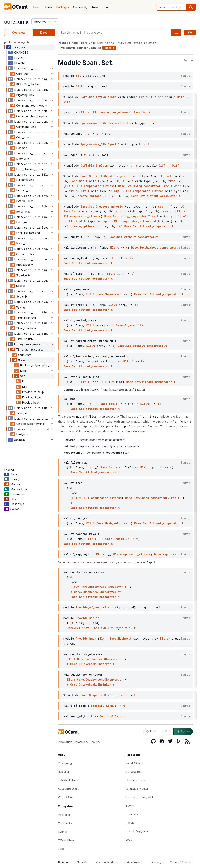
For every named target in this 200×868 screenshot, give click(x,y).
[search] (191, 7)
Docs (44, 33)
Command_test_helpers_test (33, 116)
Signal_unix (23, 275)
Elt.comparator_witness (111, 112)
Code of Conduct (181, 862)
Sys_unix (22, 296)
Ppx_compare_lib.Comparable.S (104, 123)
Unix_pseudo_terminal (30, 424)
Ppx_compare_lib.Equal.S (100, 144)
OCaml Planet (67, 840)
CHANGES (21, 53)
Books (130, 806)
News (96, 7)
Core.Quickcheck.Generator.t (104, 587)
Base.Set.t (142, 112)
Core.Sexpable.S (93, 695)
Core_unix (23, 74)
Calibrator (25, 355)
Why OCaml (66, 797)
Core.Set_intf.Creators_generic (106, 176)
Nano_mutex (25, 243)
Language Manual (137, 789)
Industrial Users (68, 780)
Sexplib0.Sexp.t (104, 706)
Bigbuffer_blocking (28, 84)
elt (71, 191)
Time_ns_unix (25, 339)
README (20, 63)
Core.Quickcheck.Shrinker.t (99, 679)
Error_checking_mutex (31, 169)
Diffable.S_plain (94, 165)
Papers (130, 823)
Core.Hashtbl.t (117, 539)
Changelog (65, 763)
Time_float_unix (26, 318)
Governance (135, 862)
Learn (37, 7)
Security (83, 862)
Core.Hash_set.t (109, 523)
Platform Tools (135, 780)
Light (151, 731)
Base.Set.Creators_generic (102, 206)
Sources (20, 440)
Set (23, 376)
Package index (68, 43)
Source (188, 60)
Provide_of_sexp (33, 392)
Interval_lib (23, 190)
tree (172, 181)
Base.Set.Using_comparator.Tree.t (145, 186)
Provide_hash (31, 403)
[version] (45, 22)
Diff (25, 387)
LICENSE (20, 58)
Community (80, 7)
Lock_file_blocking (28, 233)
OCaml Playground (137, 831)
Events (63, 832)
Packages (63, 7)
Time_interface (26, 328)
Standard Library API (139, 797)
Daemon (22, 148)
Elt (24, 381)
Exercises (132, 814)
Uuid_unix (22, 434)
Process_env (25, 265)
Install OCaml (134, 763)
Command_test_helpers (32, 106)
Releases (64, 772)
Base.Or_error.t (129, 325)
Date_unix (23, 159)
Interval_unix (24, 201)
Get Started (133, 772)
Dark (166, 731)
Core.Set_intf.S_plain (98, 97)
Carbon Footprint (108, 862)
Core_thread (24, 137)
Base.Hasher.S (121, 638)
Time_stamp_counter (30, 349)
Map (23, 371)
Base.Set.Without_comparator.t (156, 196)
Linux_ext (22, 222)
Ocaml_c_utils (25, 254)
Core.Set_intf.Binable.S (86, 628)
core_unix (16, 22)
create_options (89, 196)
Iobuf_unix (23, 212)
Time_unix (23, 413)
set (169, 176)
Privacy (156, 862)
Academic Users (69, 789)
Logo (129, 840)
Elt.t (85, 112)
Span (22, 360)
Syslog (21, 307)
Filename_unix (25, 180)
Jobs (61, 849)
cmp (117, 191)
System (183, 732)
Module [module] (109, 48)
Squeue (21, 286)
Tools (48, 7)
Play (107, 7)
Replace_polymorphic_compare (38, 365)
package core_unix (17, 42)
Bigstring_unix (25, 95)
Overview (19, 33)
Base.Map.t (163, 554)
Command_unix (26, 127)
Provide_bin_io (32, 397)
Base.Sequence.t (109, 294)
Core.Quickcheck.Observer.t (99, 659)
